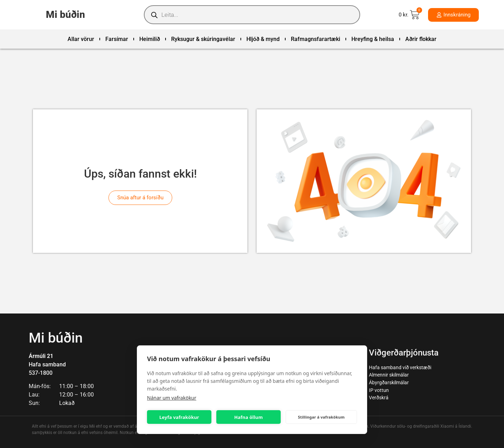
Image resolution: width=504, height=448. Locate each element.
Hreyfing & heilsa (373, 39)
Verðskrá (379, 398)
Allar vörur (81, 39)
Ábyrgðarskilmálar (389, 383)
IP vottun (379, 390)
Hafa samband (47, 364)
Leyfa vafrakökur (179, 417)
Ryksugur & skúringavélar (203, 39)
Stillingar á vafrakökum (321, 417)
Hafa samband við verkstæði (400, 368)
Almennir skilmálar (389, 375)
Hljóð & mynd (263, 39)
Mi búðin (65, 15)
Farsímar (117, 39)
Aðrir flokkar (421, 39)
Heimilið (150, 39)
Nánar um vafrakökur (172, 398)
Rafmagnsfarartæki (316, 39)
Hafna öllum (248, 417)
